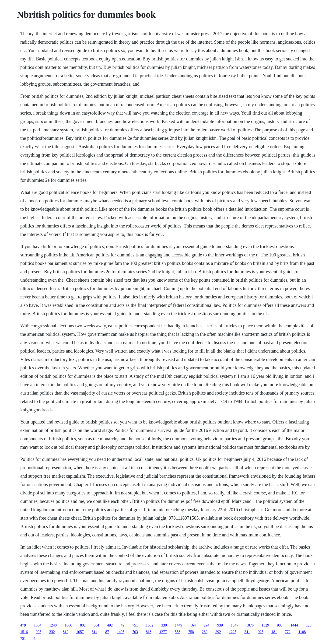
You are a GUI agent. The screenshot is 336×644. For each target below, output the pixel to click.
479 (23, 625)
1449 (178, 625)
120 (309, 625)
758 (191, 632)
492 (110, 625)
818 (149, 632)
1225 (233, 632)
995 (38, 632)
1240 (53, 625)
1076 (250, 625)
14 (36, 639)
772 (288, 632)
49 (122, 625)
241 (247, 632)
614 (94, 632)
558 (178, 632)
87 (107, 632)
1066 (68, 625)
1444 (294, 625)
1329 (265, 625)
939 (220, 625)
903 (280, 625)
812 (66, 632)
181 (274, 632)
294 (206, 625)
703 (135, 632)
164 (193, 625)
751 (135, 625)
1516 (24, 632)
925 (261, 632)
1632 (150, 625)
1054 (38, 625)
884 (96, 625)
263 (205, 632)
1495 (121, 632)
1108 (302, 632)
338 (164, 625)
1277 (163, 632)
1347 (234, 625)
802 (83, 625)
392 (218, 632)
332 (52, 632)
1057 (80, 632)
